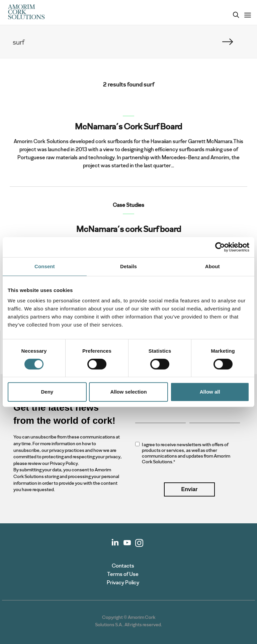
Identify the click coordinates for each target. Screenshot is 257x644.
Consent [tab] (45, 266)
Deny (47, 392)
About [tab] (212, 266)
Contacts (123, 566)
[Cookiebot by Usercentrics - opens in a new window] (220, 247)
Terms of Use (123, 574)
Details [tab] (128, 266)
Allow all (210, 392)
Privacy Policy (123, 582)
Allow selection (128, 392)
